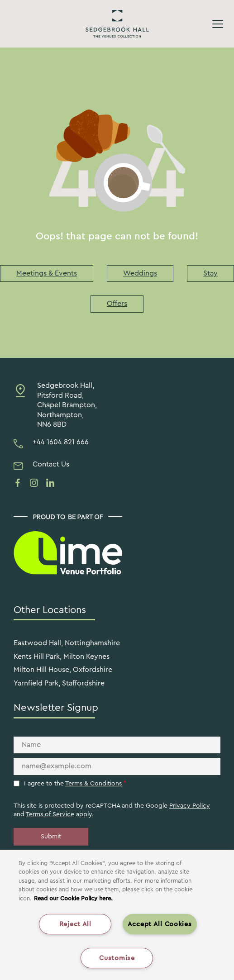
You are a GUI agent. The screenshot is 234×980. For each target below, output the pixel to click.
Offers (117, 304)
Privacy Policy (190, 806)
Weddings (140, 273)
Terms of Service (50, 814)
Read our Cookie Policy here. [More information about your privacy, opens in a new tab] (73, 898)
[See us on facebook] (18, 483)
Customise (117, 958)
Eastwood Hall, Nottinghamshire (67, 643)
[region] (117, 915)
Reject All (75, 924)
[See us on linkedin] (50, 483)
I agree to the (75, 784)
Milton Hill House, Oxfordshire (63, 670)
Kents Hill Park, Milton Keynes (62, 657)
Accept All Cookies (160, 924)
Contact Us (51, 464)
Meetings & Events (47, 273)
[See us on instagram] (34, 483)
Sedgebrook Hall (117, 24)
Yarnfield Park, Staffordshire (59, 683)
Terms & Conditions (93, 784)
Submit (51, 837)
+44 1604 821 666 (61, 442)
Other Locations (50, 610)
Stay (210, 273)
